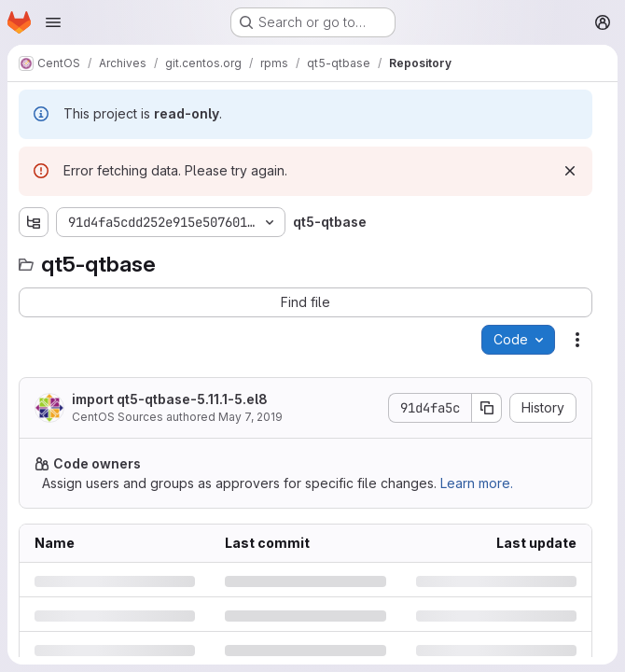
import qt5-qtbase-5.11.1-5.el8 (170, 399)
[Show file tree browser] (34, 222)
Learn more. (477, 483)
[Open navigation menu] (53, 22)
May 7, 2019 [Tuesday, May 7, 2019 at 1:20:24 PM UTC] (250, 417)
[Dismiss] (570, 171)
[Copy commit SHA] (487, 408)
